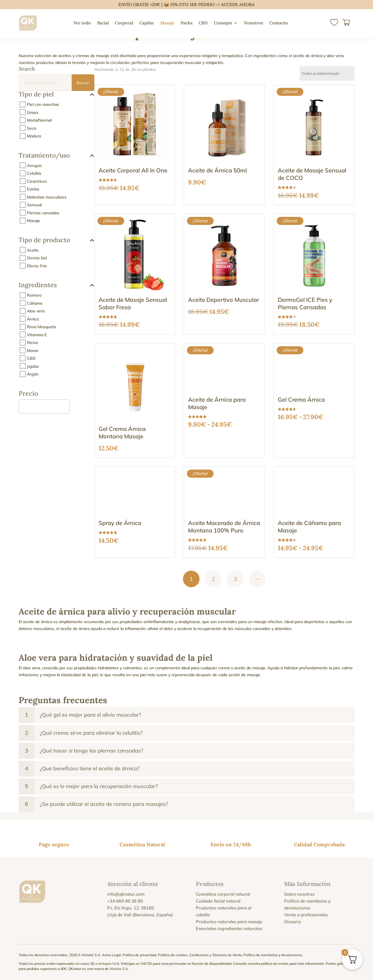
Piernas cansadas (43, 213)
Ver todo (82, 23)
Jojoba (33, 366)
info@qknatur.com (126, 894)
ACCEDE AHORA (238, 4)
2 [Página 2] (213, 579)
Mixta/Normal (39, 120)
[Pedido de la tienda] (327, 73)
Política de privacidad (139, 955)
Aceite (33, 250)
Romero (34, 295)
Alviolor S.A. (119, 969)
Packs (186, 23)
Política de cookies (173, 955)
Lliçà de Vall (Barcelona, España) (140, 915)
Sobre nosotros (299, 894)
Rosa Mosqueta (41, 327)
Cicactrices (37, 181)
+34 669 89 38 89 (125, 901)
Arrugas (34, 165)
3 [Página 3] (235, 579)
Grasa (32, 112)
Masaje (167, 23)
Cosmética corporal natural (223, 894)
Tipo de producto (56, 240)
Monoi (33, 350)
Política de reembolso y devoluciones (273, 955)
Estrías (33, 189)
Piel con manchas (43, 104)
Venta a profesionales (306, 915)
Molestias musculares (47, 197)
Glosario (293, 922)
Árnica (33, 319)
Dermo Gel (37, 258)
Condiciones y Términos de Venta (215, 955)
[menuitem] (297, 23)
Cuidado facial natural (218, 901)
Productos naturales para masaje (229, 922)
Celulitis (34, 173)
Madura (34, 136)
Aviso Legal (111, 955)
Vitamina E (37, 335)
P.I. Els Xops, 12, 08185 (131, 908)
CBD (203, 23)
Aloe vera (36, 311)
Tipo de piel (56, 95)
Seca (32, 128)
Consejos (223, 23)
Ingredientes (56, 285)
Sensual (34, 205)
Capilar (147, 23)
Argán (33, 374)
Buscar (83, 83)
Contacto (279, 23)
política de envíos (275, 964)
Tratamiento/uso (56, 156)
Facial (103, 23)
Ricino (33, 343)
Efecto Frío (37, 266)
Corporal (124, 23)
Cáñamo (35, 303)
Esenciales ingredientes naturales (229, 929)
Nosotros (253, 23)
